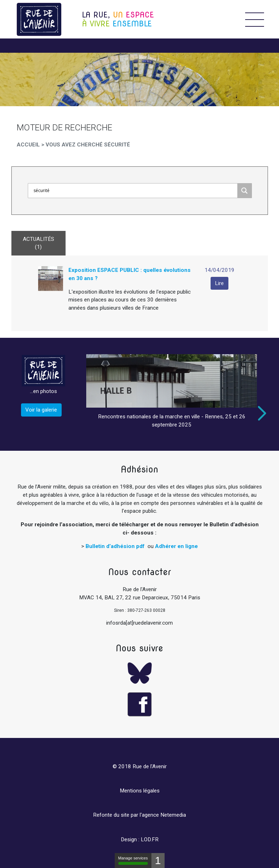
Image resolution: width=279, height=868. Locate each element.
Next (260, 413)
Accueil (28, 145)
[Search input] (135, 191)
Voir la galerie (41, 410)
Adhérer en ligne (176, 546)
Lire (219, 283)
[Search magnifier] (244, 191)
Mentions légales (140, 791)
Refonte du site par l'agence (126, 815)
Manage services (133, 860)
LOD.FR (150, 839)
